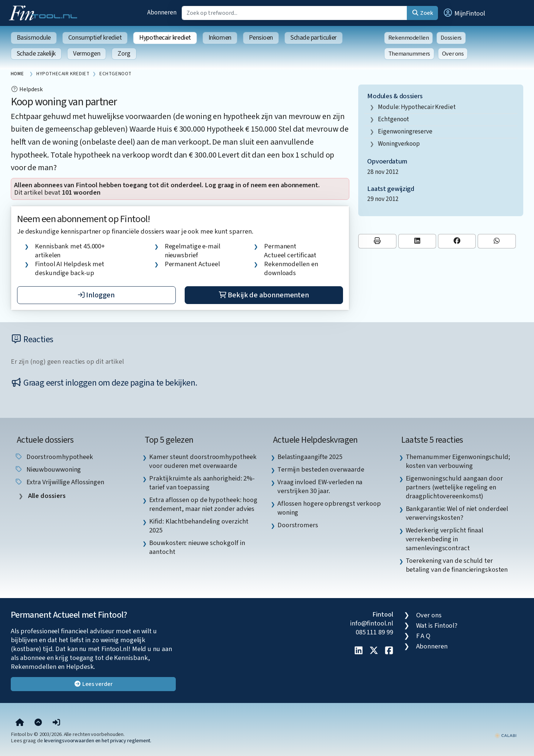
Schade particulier (314, 38)
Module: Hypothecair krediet (417, 107)
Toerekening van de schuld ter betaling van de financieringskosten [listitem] (457, 565)
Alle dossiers (46, 496)
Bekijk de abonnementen (264, 295)
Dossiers (451, 38)
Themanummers (409, 54)
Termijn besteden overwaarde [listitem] (321, 469)
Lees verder (93, 684)
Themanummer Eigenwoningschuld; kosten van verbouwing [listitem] (458, 461)
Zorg (124, 54)
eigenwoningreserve (405, 131)
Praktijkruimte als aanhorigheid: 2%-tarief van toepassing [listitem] (202, 483)
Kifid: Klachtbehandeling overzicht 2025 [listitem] (199, 526)
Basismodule (34, 38)
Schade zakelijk (36, 54)
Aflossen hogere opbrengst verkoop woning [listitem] (329, 508)
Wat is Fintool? (437, 625)
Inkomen (220, 38)
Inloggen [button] (96, 295)
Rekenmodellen (409, 38)
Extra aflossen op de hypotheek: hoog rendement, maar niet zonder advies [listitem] (203, 504)
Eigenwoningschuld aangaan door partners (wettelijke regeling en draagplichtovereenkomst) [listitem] (454, 487)
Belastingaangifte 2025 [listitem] (310, 457)
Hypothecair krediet (165, 38)
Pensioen (261, 38)
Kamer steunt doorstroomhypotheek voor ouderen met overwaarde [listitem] (203, 461)
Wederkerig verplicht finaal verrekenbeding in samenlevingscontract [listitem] (445, 539)
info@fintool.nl (372, 623)
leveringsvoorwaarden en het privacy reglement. (98, 741)
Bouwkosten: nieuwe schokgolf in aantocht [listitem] (197, 547)
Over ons (453, 54)
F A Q (423, 636)
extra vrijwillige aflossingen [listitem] (59, 482)
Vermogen (87, 54)
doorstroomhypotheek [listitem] (54, 457)
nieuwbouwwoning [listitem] (48, 469)
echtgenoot (393, 119)
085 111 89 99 (374, 632)
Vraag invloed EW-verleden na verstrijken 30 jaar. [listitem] (320, 486)
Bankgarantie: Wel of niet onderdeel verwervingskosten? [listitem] (457, 513)
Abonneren (162, 12)
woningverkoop (399, 144)
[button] (464, 13)
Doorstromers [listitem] (298, 525)
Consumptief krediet (95, 38)
